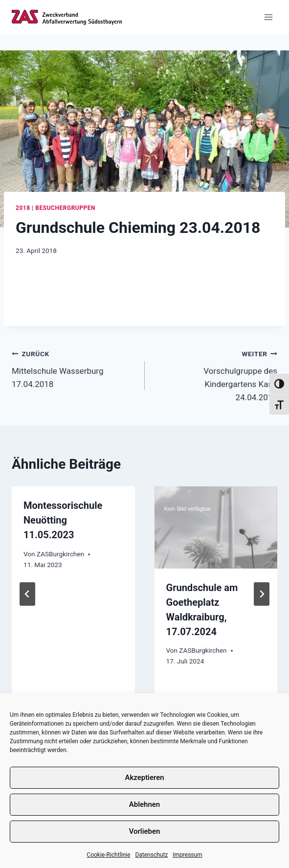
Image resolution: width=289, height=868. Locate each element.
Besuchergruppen (65, 208)
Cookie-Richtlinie (108, 855)
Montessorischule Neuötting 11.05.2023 (63, 520)
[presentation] (216, 527)
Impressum (187, 855)
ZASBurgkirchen (60, 554)
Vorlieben (145, 831)
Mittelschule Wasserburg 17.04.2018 (74, 368)
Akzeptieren (144, 777)
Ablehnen (144, 804)
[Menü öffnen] (268, 17)
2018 (23, 208)
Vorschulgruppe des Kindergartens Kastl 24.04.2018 (215, 375)
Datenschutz (151, 855)
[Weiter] (262, 594)
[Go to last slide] (27, 594)
